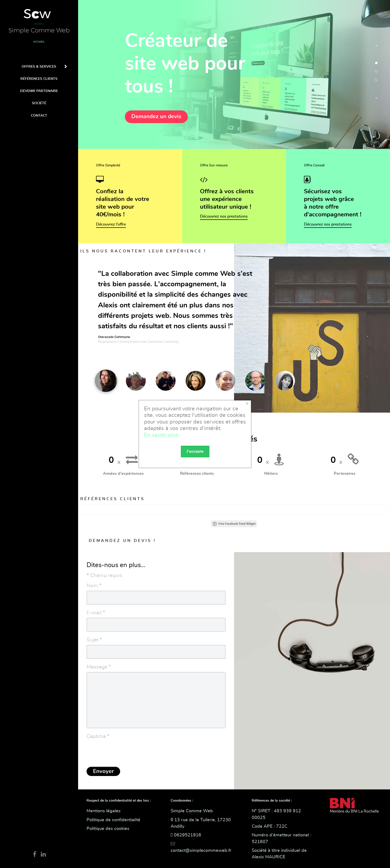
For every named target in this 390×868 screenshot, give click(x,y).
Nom (94, 586)
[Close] (247, 404)
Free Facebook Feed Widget (234, 524)
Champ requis (104, 575)
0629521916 (188, 835)
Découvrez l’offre (111, 224)
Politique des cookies (108, 829)
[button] (376, 48)
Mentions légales (104, 811)
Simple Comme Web (192, 811)
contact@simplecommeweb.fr (201, 851)
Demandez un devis (156, 116)
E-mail (96, 613)
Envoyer (103, 771)
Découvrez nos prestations (224, 216)
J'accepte (195, 451)
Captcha (98, 736)
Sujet (94, 640)
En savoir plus (161, 435)
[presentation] (124, 751)
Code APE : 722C (269, 826)
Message (99, 667)
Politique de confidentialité (113, 820)
